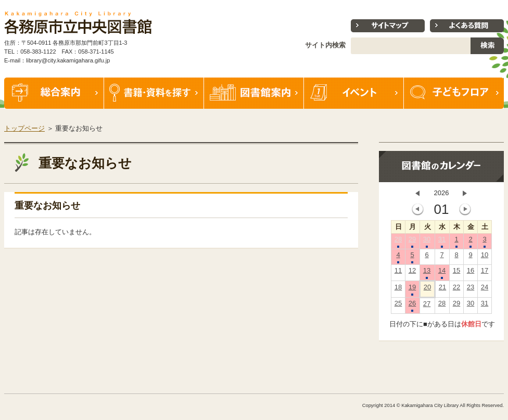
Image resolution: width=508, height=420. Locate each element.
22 (456, 289)
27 (427, 306)
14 (442, 273)
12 (412, 273)
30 (427, 241)
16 (471, 273)
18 (398, 289)
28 (398, 241)
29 (412, 241)
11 (398, 273)
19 (412, 289)
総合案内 (54, 93)
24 (485, 289)
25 (398, 306)
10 (485, 257)
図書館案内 (254, 93)
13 (427, 273)
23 (471, 289)
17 (485, 273)
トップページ (24, 128)
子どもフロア (454, 93)
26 (412, 306)
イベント (354, 93)
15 (456, 273)
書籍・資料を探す (154, 93)
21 (442, 289)
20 (427, 289)
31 (442, 241)
